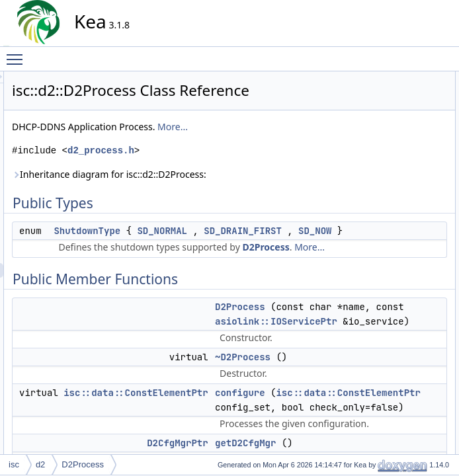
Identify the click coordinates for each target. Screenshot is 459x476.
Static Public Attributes (397, 311)
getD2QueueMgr (398, 180)
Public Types (380, 79)
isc (14, 464)
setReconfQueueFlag (406, 442)
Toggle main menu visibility (18, 54)
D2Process (262, 295)
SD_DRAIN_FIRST (212, 264)
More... (292, 145)
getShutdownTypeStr (405, 297)
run (374, 253)
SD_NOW (284, 264)
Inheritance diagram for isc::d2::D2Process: (228, 193)
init (373, 239)
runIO (378, 428)
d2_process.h (220, 169)
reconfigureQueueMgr (407, 413)
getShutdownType (400, 224)
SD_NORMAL (281, 249)
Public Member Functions (402, 108)
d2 (40, 464)
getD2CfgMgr (392, 166)
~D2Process (390, 137)
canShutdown (393, 370)
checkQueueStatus (402, 384)
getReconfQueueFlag (406, 210)
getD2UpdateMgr (398, 195)
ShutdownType (206, 249)
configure (385, 151)
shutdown (385, 268)
